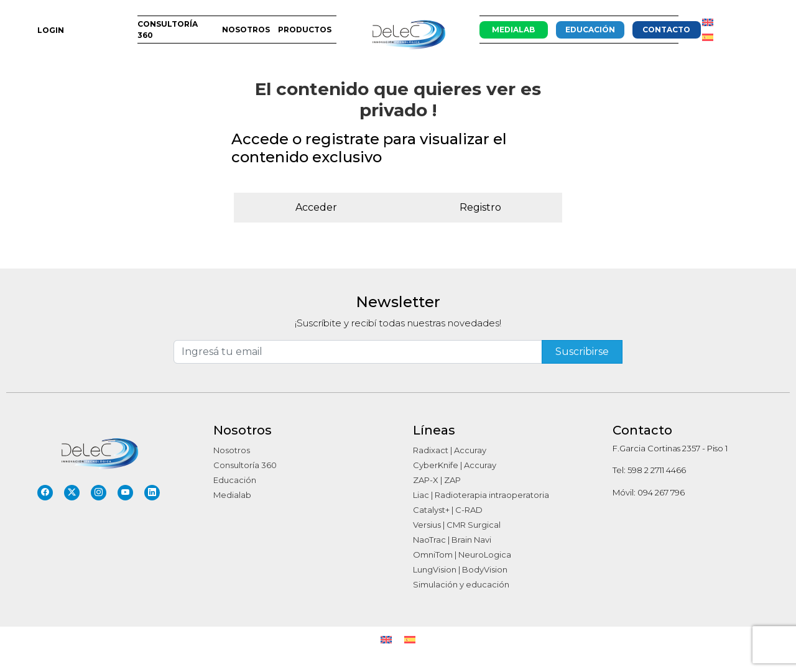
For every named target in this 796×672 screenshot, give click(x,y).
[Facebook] (45, 493)
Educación (235, 480)
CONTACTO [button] (666, 30)
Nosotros (232, 450)
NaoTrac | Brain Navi (452, 540)
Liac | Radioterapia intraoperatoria (481, 495)
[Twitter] (72, 493)
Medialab (232, 495)
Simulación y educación (461, 584)
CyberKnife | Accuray (455, 465)
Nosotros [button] (246, 30)
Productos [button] (305, 30)
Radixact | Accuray (450, 450)
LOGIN (51, 30)
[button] (717, 30)
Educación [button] (590, 30)
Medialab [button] (513, 30)
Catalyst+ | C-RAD (448, 510)
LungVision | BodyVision (460, 569)
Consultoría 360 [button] (168, 30)
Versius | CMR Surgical (457, 525)
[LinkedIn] (152, 493)
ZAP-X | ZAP (437, 480)
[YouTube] (125, 493)
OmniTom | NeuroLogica (462, 555)
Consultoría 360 (245, 465)
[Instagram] (99, 493)
